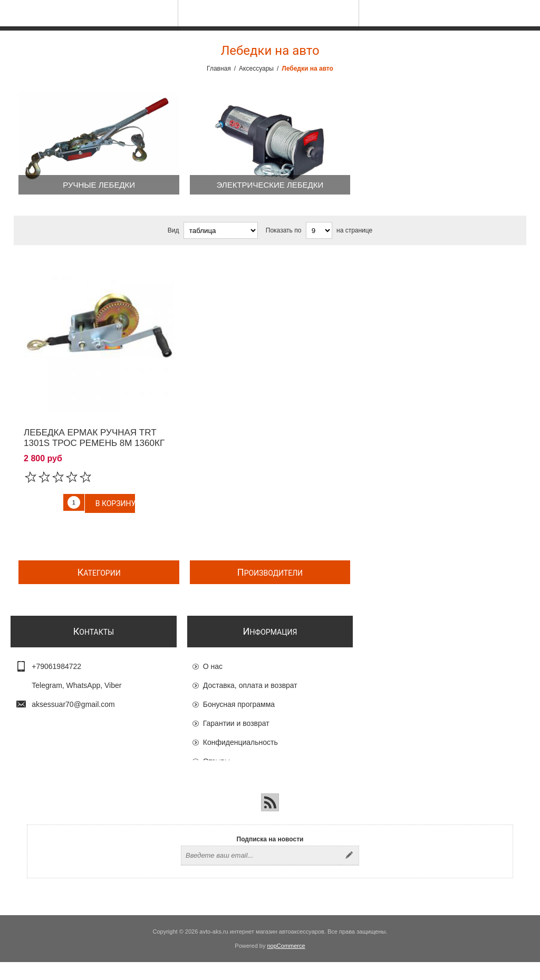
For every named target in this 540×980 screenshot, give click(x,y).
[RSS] (270, 820)
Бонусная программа (239, 705)
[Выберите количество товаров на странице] (319, 230)
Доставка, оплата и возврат (250, 686)
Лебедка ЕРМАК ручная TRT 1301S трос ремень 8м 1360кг (94, 438)
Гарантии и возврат (236, 724)
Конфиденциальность (240, 743)
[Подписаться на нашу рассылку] (261, 874)
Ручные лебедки (99, 185)
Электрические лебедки (270, 185)
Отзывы (216, 762)
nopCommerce (286, 964)
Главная (219, 69)
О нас (213, 667)
